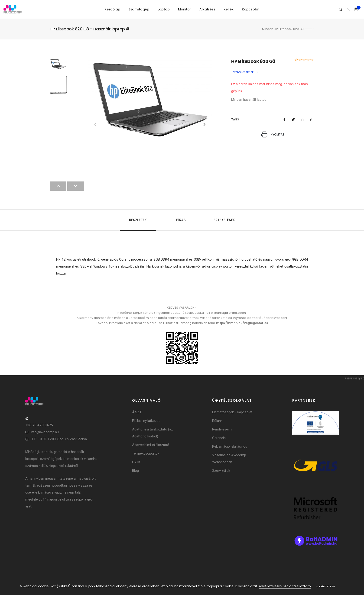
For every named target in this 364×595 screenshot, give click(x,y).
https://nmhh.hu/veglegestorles (242, 323)
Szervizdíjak (221, 471)
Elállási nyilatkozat (146, 421)
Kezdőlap (112, 9)
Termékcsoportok (146, 453)
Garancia (219, 438)
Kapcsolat (251, 9)
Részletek (138, 220)
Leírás (180, 220)
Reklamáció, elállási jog (230, 446)
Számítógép (139, 9)
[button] (204, 124)
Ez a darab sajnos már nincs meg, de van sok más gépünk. (270, 87)
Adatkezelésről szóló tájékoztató (285, 586)
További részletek (245, 72)
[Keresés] (340, 10)
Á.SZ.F (137, 412)
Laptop (164, 9)
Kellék (229, 9)
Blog (135, 471)
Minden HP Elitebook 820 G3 (288, 29)
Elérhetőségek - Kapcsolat (232, 412)
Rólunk (217, 421)
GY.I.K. (137, 462)
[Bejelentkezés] (348, 10)
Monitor (185, 9)
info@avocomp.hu (45, 432)
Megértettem (326, 587)
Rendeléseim (222, 429)
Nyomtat (273, 134)
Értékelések (224, 220)
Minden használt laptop (249, 100)
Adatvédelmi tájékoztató (151, 445)
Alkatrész (207, 9)
